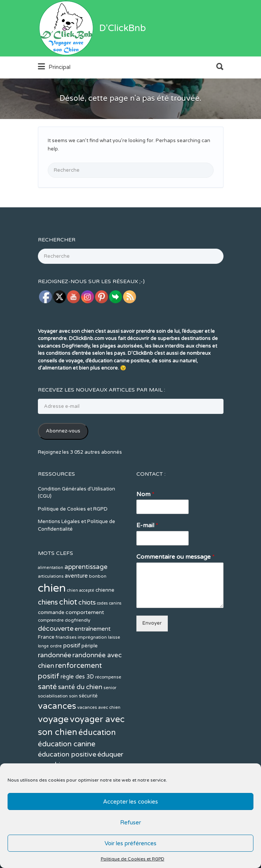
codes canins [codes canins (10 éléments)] (109, 632)
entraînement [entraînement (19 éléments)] (93, 657)
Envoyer (152, 652)
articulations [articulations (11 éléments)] (51, 605)
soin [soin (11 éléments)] (73, 725)
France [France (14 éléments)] (46, 666)
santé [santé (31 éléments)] (47, 715)
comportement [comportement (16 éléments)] (85, 641)
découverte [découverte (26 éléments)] (56, 657)
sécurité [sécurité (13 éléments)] (88, 724)
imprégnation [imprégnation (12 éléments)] (92, 666)
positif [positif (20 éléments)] (72, 674)
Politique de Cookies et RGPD (133, 859)
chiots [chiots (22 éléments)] (87, 631)
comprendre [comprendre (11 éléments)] (51, 649)
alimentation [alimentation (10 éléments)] (51, 596)
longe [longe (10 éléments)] (43, 675)
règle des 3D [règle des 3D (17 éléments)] (77, 705)
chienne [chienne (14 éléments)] (105, 619)
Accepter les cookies (130, 802)
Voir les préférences (130, 843)
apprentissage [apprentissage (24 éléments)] (86, 595)
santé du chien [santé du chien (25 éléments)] (80, 715)
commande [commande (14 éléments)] (51, 641)
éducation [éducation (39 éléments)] (97, 761)
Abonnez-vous (63, 459)
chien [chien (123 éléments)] (52, 617)
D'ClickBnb (123, 57)
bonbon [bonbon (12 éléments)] (98, 605)
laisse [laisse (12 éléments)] (114, 666)
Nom (145, 523)
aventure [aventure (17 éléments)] (76, 604)
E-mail (147, 554)
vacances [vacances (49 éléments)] (57, 734)
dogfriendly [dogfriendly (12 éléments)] (77, 649)
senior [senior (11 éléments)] (110, 716)
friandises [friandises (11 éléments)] (66, 666)
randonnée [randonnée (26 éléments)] (55, 684)
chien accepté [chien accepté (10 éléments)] (81, 619)
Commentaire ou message (176, 585)
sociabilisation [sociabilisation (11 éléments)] (53, 725)
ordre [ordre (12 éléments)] (56, 674)
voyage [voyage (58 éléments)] (53, 748)
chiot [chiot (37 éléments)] (68, 631)
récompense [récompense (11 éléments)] (108, 706)
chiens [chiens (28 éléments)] (48, 631)
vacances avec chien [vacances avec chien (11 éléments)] (99, 736)
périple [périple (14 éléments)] (90, 674)
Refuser (130, 823)
